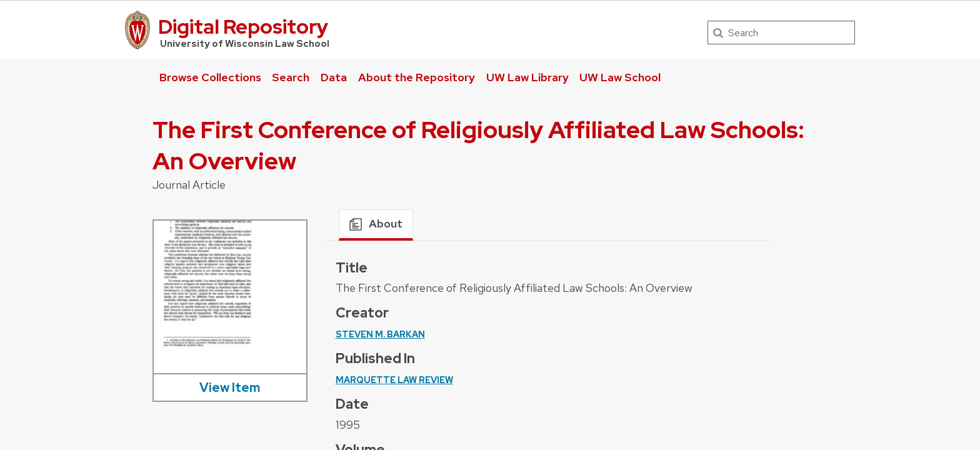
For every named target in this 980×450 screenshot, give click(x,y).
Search (291, 77)
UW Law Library (527, 77)
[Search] (781, 32)
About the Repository (417, 77)
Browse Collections (210, 77)
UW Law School (620, 77)
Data (334, 77)
